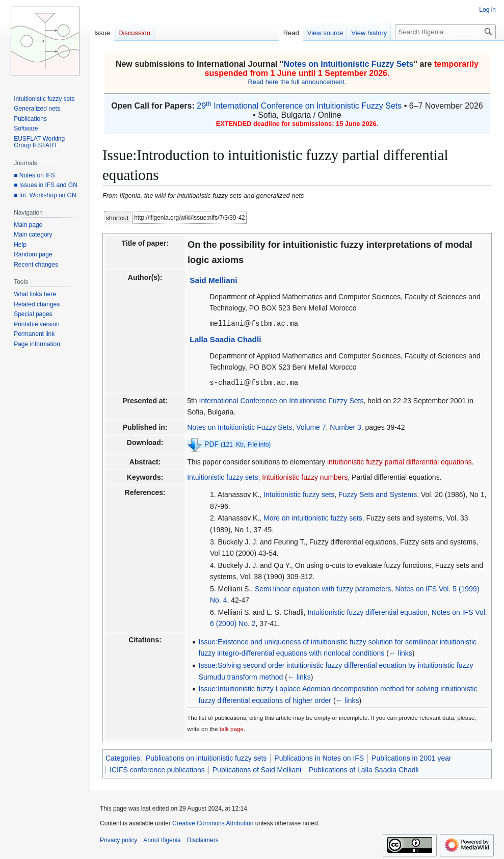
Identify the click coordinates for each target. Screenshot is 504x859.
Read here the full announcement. (297, 82)
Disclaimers (203, 839)
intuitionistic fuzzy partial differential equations (400, 461)
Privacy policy (118, 839)
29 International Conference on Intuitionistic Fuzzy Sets (299, 106)
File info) (259, 444)
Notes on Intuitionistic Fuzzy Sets (348, 64)
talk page (232, 728)
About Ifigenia (162, 839)
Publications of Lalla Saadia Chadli (364, 769)
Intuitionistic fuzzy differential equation (367, 611)
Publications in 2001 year (411, 757)
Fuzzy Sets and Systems (378, 493)
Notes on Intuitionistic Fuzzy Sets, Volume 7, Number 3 (274, 426)
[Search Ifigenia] (445, 32)
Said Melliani (213, 280)
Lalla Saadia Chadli (225, 339)
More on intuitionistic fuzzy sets (313, 517)
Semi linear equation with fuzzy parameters (323, 588)
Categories (123, 757)
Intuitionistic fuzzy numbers (305, 476)
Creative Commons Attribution (213, 822)
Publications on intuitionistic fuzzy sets (206, 757)
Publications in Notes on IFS (319, 757)
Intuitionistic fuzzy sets (222, 476)
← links (401, 652)
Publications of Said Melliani (257, 769)
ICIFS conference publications (157, 769)
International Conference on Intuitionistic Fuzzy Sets (282, 400)
